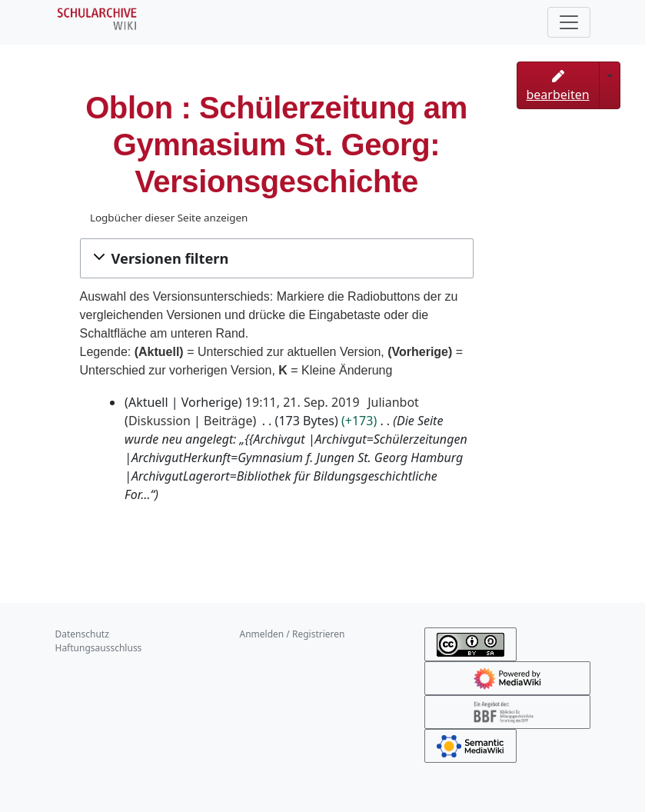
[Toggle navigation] (569, 22)
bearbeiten (558, 87)
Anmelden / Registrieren (293, 634)
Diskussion (160, 421)
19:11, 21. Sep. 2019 (303, 402)
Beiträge (228, 421)
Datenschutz (82, 634)
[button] (277, 258)
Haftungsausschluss (99, 648)
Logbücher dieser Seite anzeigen (169, 218)
